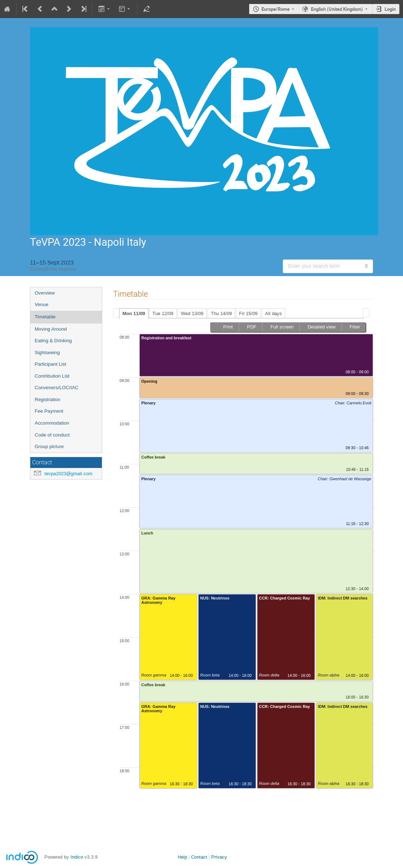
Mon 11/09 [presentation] (134, 313)
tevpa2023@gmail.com (68, 474)
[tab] (134, 313)
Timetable (45, 317)
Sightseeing (47, 353)
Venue (42, 304)
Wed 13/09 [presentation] (192, 313)
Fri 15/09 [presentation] (248, 313)
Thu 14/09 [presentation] (221, 313)
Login (390, 9)
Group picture (49, 446)
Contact (199, 857)
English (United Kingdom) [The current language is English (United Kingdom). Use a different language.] (337, 9)
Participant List (50, 364)
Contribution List (52, 376)
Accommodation (52, 423)
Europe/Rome (276, 9)
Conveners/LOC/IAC (57, 388)
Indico (77, 857)
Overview (45, 293)
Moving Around (51, 329)
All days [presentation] (274, 313)
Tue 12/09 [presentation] (163, 313)
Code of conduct (52, 435)
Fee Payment (49, 411)
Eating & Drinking (53, 341)
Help (182, 857)
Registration (47, 399)
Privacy (219, 857)
